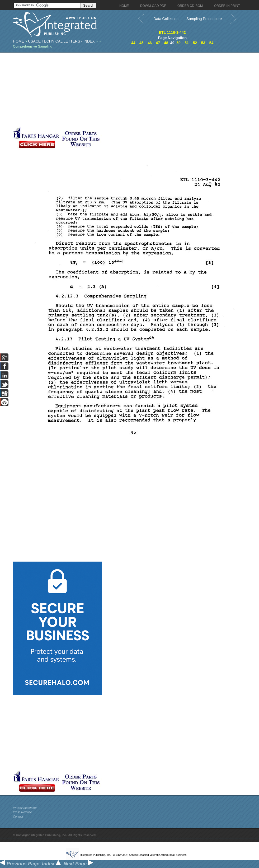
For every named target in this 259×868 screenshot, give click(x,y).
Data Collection (166, 19)
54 (211, 43)
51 (187, 43)
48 (166, 43)
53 (203, 43)
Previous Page (20, 864)
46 (150, 43)
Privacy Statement (25, 808)
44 (133, 43)
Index (51, 864)
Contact (18, 816)
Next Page (78, 864)
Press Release (22, 812)
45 (142, 43)
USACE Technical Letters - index (61, 41)
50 (178, 43)
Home (18, 41)
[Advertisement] (125, 90)
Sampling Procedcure (204, 19)
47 (158, 43)
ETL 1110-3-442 (172, 32)
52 (195, 43)
